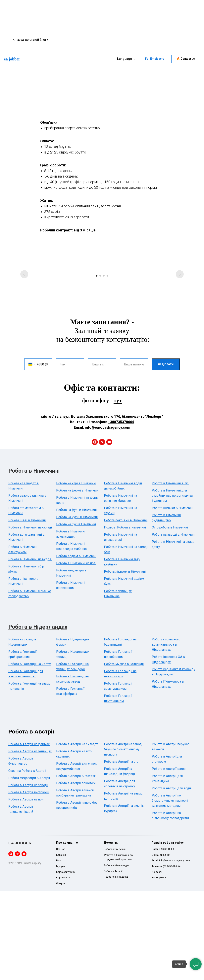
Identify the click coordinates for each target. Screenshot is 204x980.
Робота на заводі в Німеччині (174, 623)
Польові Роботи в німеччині (125, 616)
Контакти (157, 961)
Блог (59, 949)
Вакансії (61, 944)
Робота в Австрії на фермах (29, 833)
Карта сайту (63, 966)
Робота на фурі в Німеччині (76, 599)
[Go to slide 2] (100, 365)
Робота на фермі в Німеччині (78, 579)
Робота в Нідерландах (38, 716)
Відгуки (60, 955)
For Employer (159, 966)
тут (118, 489)
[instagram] (95, 531)
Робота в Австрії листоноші (29, 881)
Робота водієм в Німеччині (76, 645)
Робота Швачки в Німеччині (173, 597)
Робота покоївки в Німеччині (126, 609)
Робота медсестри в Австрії (29, 867)
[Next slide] (180, 314)
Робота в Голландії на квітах (30, 753)
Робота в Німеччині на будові (30, 648)
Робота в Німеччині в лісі (171, 572)
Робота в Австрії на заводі (28, 874)
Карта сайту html (66, 961)
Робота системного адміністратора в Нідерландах (166, 733)
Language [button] (125, 59)
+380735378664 (121, 511)
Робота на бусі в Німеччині (76, 613)
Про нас (61, 938)
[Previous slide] (24, 314)
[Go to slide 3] (104, 365)
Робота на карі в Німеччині (76, 572)
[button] (186, 59)
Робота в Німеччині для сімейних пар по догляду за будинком (172, 584)
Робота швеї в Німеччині (27, 609)
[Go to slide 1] (97, 365)
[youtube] (109, 531)
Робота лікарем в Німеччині (125, 660)
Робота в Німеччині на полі (76, 652)
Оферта (60, 972)
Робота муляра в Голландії (124, 753)
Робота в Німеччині (34, 560)
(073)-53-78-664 (172, 955)
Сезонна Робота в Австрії (27, 860)
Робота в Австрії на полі (26, 888)
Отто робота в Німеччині (170, 616)
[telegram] (102, 531)
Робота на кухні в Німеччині (77, 606)
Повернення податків (116, 966)
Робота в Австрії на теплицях (30, 840)
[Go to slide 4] (107, 365)
